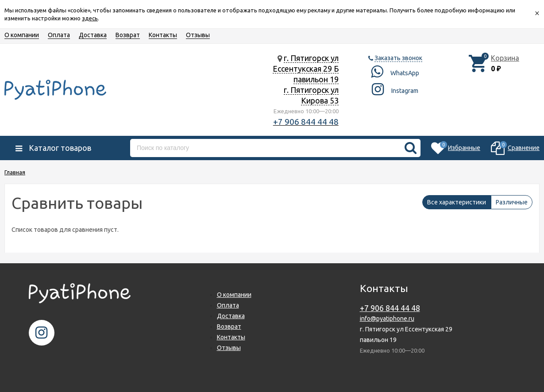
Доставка (93, 35)
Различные (512, 202)
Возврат (128, 35)
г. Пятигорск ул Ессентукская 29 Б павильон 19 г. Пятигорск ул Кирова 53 (306, 79)
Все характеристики (457, 202)
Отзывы (198, 35)
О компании (22, 35)
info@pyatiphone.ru (387, 319)
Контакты (163, 35)
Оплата (59, 35)
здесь (90, 18)
